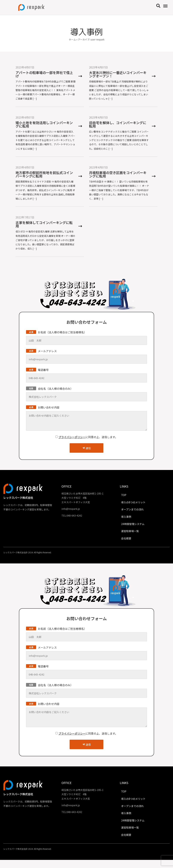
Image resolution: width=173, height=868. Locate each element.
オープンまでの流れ (135, 511)
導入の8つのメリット (136, 503)
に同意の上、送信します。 (88, 437)
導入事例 (129, 519)
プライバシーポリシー (72, 437)
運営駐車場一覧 (133, 534)
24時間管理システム (135, 527)
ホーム (72, 39)
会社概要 (129, 542)
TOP (126, 495)
